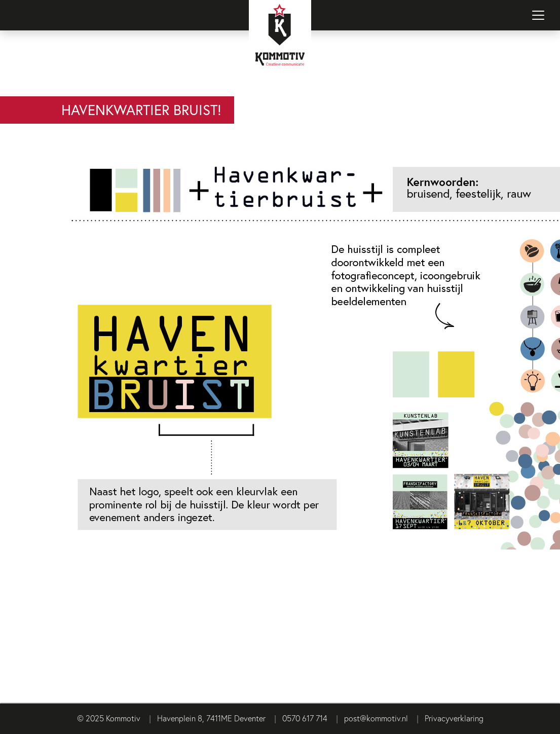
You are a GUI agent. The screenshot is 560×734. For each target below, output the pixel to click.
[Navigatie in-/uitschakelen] (538, 15)
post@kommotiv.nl (376, 718)
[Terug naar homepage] (280, 48)
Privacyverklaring (454, 718)
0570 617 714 (305, 718)
